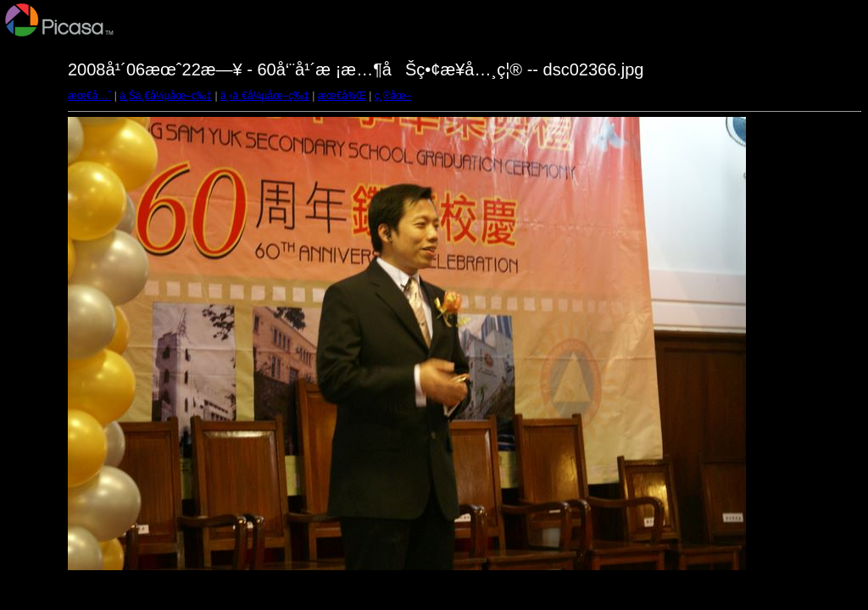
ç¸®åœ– (393, 96)
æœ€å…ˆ (89, 96)
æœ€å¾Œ (342, 96)
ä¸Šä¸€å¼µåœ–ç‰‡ (166, 96)
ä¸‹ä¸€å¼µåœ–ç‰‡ (265, 96)
